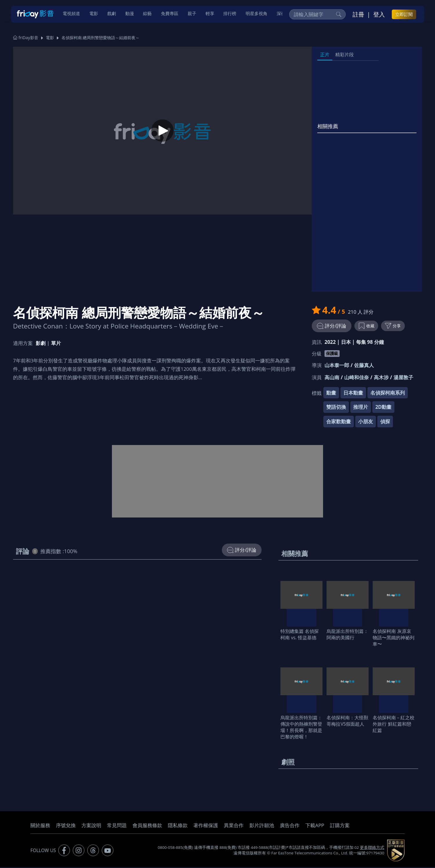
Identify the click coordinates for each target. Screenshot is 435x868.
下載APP (315, 826)
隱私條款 (178, 826)
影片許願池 (262, 826)
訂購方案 (340, 826)
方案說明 (91, 826)
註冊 (358, 15)
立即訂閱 (404, 15)
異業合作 (234, 826)
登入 (379, 15)
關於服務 (40, 826)
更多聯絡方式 (372, 849)
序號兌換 (66, 826)
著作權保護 (206, 826)
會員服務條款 (147, 826)
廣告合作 (290, 826)
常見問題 (117, 826)
